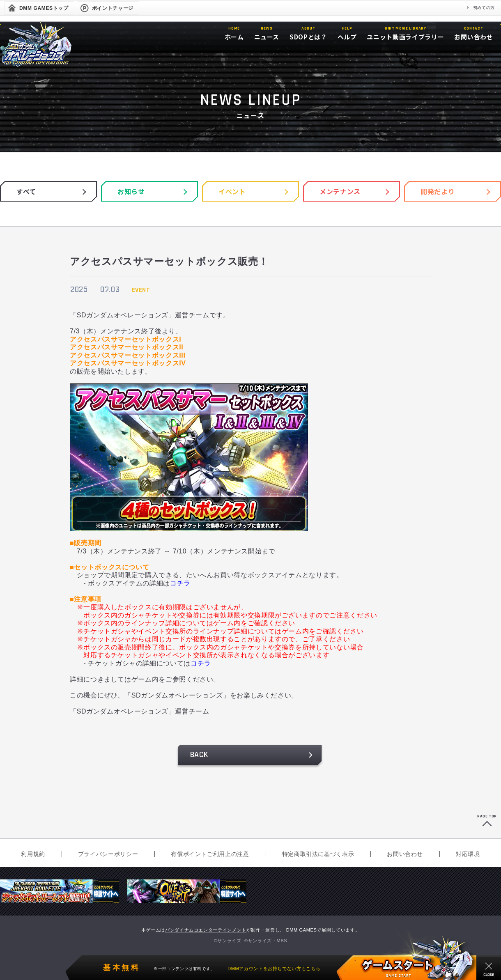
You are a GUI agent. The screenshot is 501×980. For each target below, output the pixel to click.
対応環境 (468, 854)
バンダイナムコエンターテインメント (206, 930)
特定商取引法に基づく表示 (318, 854)
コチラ (180, 583)
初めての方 (484, 8)
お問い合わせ (405, 854)
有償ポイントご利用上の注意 (210, 854)
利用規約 (33, 854)
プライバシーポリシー (108, 854)
